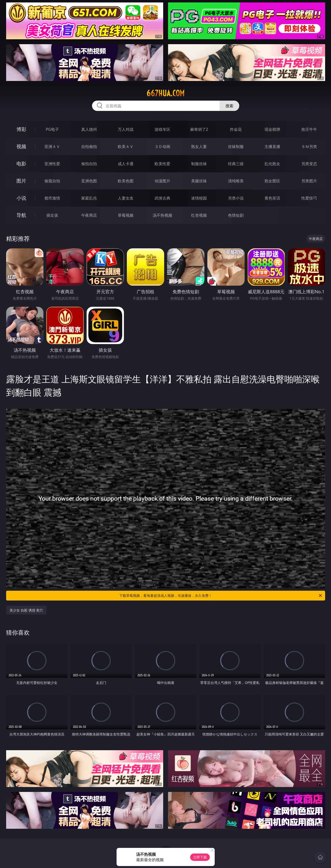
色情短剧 (236, 215)
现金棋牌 (272, 129)
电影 (21, 164)
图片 (21, 181)
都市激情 (52, 198)
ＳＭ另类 (309, 147)
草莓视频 (126, 215)
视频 (21, 146)
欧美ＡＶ (126, 147)
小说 (21, 198)
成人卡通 (126, 164)
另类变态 (309, 164)
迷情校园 (199, 198)
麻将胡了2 (199, 129)
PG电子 (52, 129)
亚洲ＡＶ (52, 147)
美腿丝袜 (199, 181)
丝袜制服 (236, 147)
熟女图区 (272, 181)
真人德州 (89, 129)
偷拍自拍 (89, 164)
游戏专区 (162, 129)
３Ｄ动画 (162, 147)
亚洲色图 (89, 181)
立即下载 (200, 857)
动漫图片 (162, 181)
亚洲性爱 (52, 164)
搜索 (229, 106)
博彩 (21, 129)
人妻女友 (126, 198)
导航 (21, 215)
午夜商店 (89, 215)
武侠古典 (162, 198)
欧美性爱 (162, 164)
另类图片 (309, 181)
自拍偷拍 (89, 147)
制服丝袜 (199, 164)
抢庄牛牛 (309, 129)
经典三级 (236, 164)
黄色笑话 (272, 198)
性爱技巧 (309, 198)
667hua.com (165, 93)
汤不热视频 (162, 215)
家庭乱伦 (89, 198)
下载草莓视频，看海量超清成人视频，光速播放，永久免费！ (221, 596)
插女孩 (52, 215)
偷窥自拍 (52, 181)
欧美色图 (126, 181)
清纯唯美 (236, 181)
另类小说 (236, 198)
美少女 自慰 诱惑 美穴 (26, 610)
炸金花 (236, 129)
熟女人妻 (199, 147)
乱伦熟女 (272, 164)
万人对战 (126, 129)
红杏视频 (199, 215)
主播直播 (272, 147)
